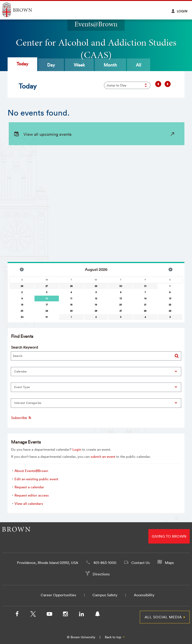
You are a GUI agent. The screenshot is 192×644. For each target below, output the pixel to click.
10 (47, 298)
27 (47, 286)
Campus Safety (105, 595)
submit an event (103, 457)
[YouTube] (49, 615)
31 (145, 286)
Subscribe (21, 418)
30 (121, 286)
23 (22, 311)
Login (77, 449)
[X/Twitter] (33, 615)
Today (22, 64)
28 (71, 286)
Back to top (115, 637)
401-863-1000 (105, 563)
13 (121, 298)
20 (121, 305)
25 (71, 311)
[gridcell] (47, 298)
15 (170, 298)
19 (96, 305)
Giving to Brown (169, 536)
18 (71, 305)
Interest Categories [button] (28, 403)
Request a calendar (29, 487)
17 (47, 305)
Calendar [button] (21, 371)
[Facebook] (17, 615)
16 (22, 305)
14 (145, 298)
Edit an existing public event (36, 479)
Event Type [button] (22, 387)
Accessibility (144, 595)
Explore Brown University (22, 10)
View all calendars (29, 504)
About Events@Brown (31, 471)
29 (96, 286)
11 (71, 298)
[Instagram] (65, 615)
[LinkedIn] (81, 615)
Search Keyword (24, 347)
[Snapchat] (97, 615)
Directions (101, 574)
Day (51, 65)
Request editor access (32, 495)
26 (22, 286)
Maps (169, 563)
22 (170, 305)
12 (96, 298)
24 (47, 311)
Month (110, 65)
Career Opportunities (58, 595)
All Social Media (163, 617)
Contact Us (140, 563)
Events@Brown (96, 24)
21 (145, 305)
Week (79, 65)
